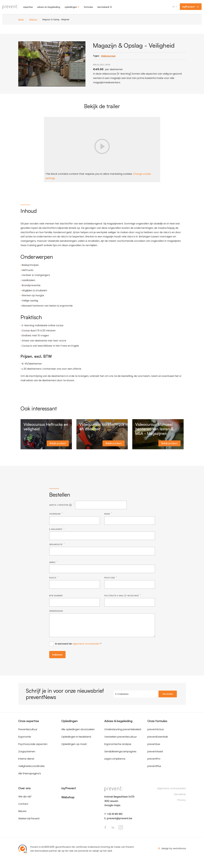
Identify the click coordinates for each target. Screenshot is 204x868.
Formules (88, 7)
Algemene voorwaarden (172, 788)
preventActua (156, 729)
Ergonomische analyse (118, 744)
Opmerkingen (56, 611)
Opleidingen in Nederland (76, 737)
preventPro (154, 759)
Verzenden (168, 694)
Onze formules (157, 721)
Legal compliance (115, 759)
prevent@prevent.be (119, 818)
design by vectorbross (174, 848)
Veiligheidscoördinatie (31, 766)
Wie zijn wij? (25, 797)
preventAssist (155, 751)
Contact (23, 804)
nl (173, 7)
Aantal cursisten (61, 505)
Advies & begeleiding (118, 721)
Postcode (110, 578)
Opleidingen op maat (74, 744)
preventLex (154, 744)
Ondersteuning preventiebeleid (123, 729)
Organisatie (56, 544)
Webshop (33, 19)
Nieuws (22, 811)
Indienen (57, 655)
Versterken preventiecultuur (120, 737)
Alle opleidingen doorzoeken (78, 729)
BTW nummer (56, 596)
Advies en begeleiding (49, 7)
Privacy (182, 800)
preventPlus (154, 766)
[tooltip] (70, 505)
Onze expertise (29, 721)
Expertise (28, 7)
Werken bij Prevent (29, 819)
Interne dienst (26, 759)
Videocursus (108, 56)
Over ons (24, 788)
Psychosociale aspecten (33, 744)
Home (21, 19)
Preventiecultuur (28, 729)
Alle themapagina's (30, 773)
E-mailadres (56, 529)
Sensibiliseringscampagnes (120, 751)
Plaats (53, 578)
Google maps (112, 805)
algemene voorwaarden (86, 644)
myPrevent (188, 7)
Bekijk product (58, 443)
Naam (108, 514)
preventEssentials (158, 737)
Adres (53, 562)
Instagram (121, 827)
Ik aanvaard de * (78, 644)
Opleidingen (71, 7)
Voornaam (55, 514)
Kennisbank (103, 7)
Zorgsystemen (27, 751)
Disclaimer (180, 794)
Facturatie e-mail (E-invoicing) (122, 596)
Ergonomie (25, 737)
